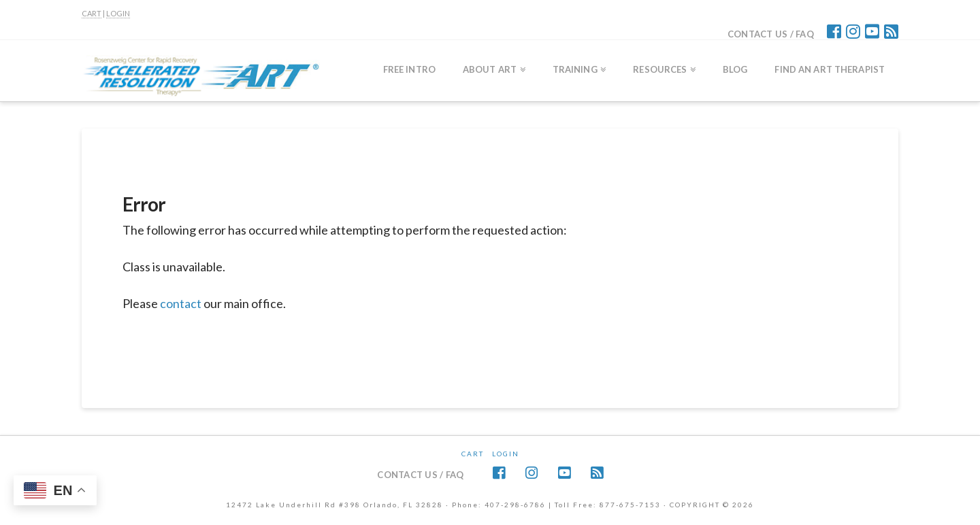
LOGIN (118, 13)
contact (181, 303)
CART (92, 13)
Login (506, 454)
